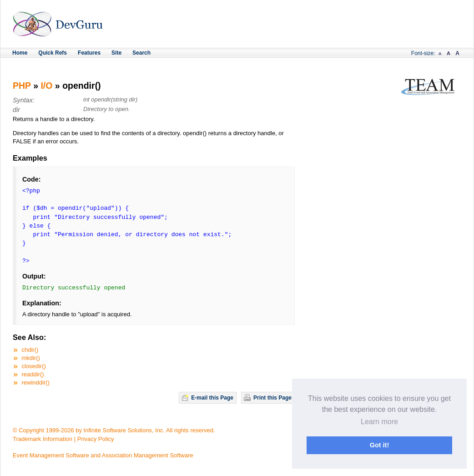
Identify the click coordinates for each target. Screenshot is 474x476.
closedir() (34, 366)
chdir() (30, 350)
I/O (46, 86)
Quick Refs (53, 53)
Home (20, 53)
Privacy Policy (96, 439)
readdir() (33, 374)
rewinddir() (36, 382)
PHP (22, 86)
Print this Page (272, 398)
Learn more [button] (379, 422)
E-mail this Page (212, 398)
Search (141, 53)
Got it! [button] (379, 445)
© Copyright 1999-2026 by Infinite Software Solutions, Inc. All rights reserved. (114, 430)
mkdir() (31, 358)
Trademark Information (43, 439)
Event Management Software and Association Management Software (103, 455)
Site (116, 53)
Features (89, 53)
